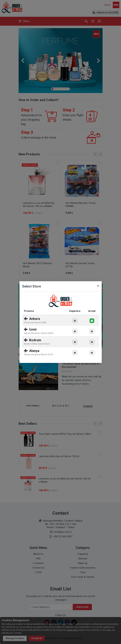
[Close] (98, 286)
